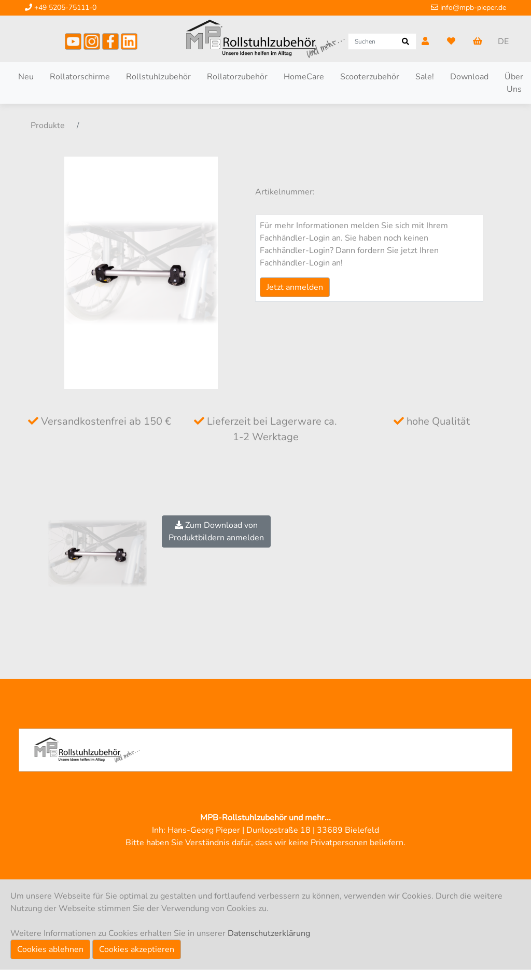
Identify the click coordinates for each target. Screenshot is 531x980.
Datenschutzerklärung (269, 933)
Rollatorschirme (80, 77)
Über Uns (514, 83)
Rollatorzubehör (237, 77)
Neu (26, 77)
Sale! (425, 77)
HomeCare (304, 77)
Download (469, 77)
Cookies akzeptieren (137, 949)
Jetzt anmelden (295, 287)
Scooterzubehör (370, 77)
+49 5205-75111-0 (61, 8)
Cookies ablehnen (50, 949)
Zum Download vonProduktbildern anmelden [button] (216, 531)
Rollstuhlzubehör (158, 77)
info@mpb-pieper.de (469, 8)
